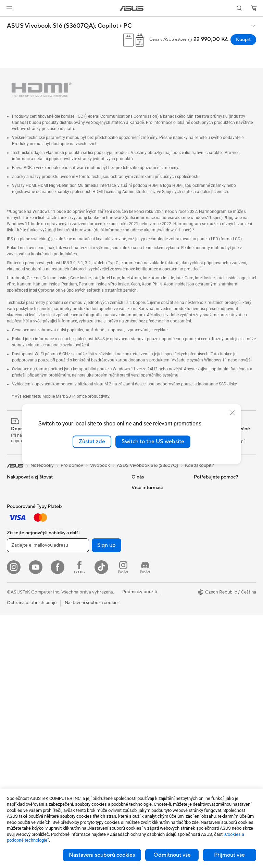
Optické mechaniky (87, 528)
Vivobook (100, 465)
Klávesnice (79, 658)
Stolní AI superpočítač (90, 627)
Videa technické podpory (157, 652)
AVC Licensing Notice (216, 529)
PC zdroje (78, 508)
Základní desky (22, 730)
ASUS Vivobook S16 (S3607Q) (147, 465)
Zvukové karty (82, 518)
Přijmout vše (229, 855)
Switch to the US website (153, 442)
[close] (232, 413)
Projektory (18, 622)
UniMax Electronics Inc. (155, 549)
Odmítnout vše (172, 855)
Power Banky (81, 740)
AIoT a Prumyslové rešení (93, 616)
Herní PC (16, 653)
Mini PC (15, 673)
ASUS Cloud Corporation (157, 539)
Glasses (15, 704)
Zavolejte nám (146, 631)
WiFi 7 (74, 560)
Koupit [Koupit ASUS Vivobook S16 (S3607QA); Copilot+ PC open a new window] (243, 40)
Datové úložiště (84, 539)
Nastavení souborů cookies (102, 855)
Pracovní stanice (23, 684)
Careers (140, 498)
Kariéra (139, 518)
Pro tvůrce (17, 560)
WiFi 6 (74, 570)
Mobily (14, 498)
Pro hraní (16, 580)
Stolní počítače (22, 642)
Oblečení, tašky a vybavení (95, 699)
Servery (76, 637)
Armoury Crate (209, 549)
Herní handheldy (24, 508)
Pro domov (18, 539)
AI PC (200, 508)
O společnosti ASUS (152, 487)
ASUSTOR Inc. (146, 528)
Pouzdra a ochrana (87, 709)
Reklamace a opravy (152, 611)
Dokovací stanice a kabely (94, 730)
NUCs (13, 663)
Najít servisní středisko (154, 590)
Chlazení (77, 498)
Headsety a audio (85, 678)
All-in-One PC (21, 632)
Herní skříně (80, 487)
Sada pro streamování (90, 689)
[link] (132, 8)
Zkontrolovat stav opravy (157, 580)
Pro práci (16, 550)
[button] (9, 8)
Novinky (140, 508)
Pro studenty (20, 570)
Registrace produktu (152, 601)
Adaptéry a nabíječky (89, 719)
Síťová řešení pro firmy (91, 606)
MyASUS (141, 662)
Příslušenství (19, 519)
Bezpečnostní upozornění (157, 642)
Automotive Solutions (216, 519)
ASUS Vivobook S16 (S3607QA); (69, 26)
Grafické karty (21, 741)
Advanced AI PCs (211, 570)
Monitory (16, 612)
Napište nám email (150, 621)
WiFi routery (80, 580)
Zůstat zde (92, 442)
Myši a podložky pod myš (93, 668)
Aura (199, 560)
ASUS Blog (205, 539)
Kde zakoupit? (199, 465)
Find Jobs (141, 559)
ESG (198, 487)
